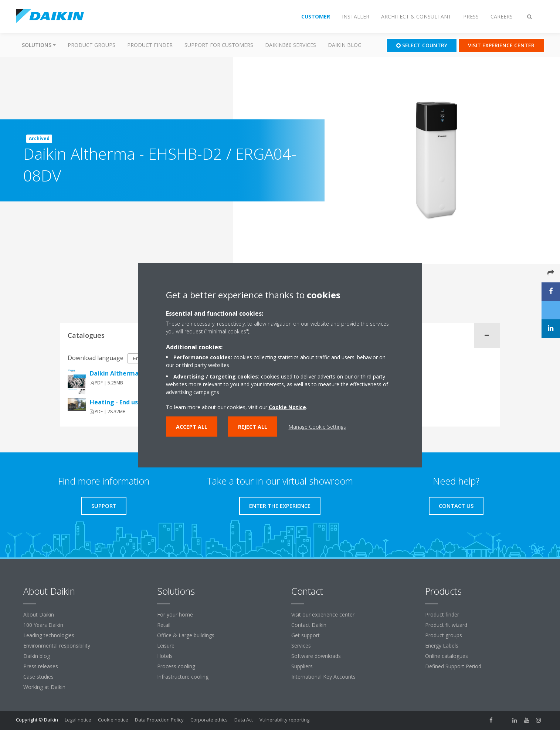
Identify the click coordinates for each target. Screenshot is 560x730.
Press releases (41, 666)
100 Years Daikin (43, 625)
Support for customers (219, 45)
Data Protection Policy (159, 720)
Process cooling (176, 666)
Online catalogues (447, 656)
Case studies (38, 677)
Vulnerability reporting (284, 720)
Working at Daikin (44, 687)
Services (301, 646)
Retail (164, 625)
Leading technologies (49, 635)
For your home (175, 614)
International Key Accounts (323, 677)
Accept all (192, 426)
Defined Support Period (454, 666)
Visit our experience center (323, 614)
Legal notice (78, 720)
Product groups (91, 45)
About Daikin (39, 614)
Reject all (253, 426)
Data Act (244, 720)
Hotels (165, 656)
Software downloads (316, 656)
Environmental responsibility (57, 646)
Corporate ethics (209, 720)
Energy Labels (442, 646)
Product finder (150, 45)
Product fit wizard (446, 625)
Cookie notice (113, 720)
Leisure (166, 646)
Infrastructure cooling (183, 677)
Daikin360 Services (291, 45)
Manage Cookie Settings (317, 426)
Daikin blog (345, 45)
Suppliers (302, 666)
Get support (306, 635)
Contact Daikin (309, 625)
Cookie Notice (287, 407)
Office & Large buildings (186, 635)
